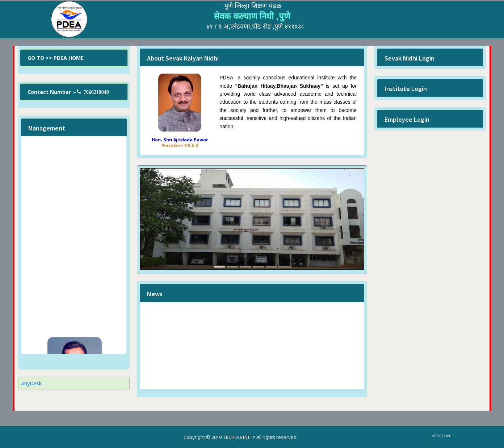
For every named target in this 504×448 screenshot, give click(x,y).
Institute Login (406, 89)
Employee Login (407, 119)
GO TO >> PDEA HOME (56, 58)
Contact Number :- (68, 92)
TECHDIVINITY (239, 437)
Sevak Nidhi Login (409, 58)
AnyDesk (31, 383)
